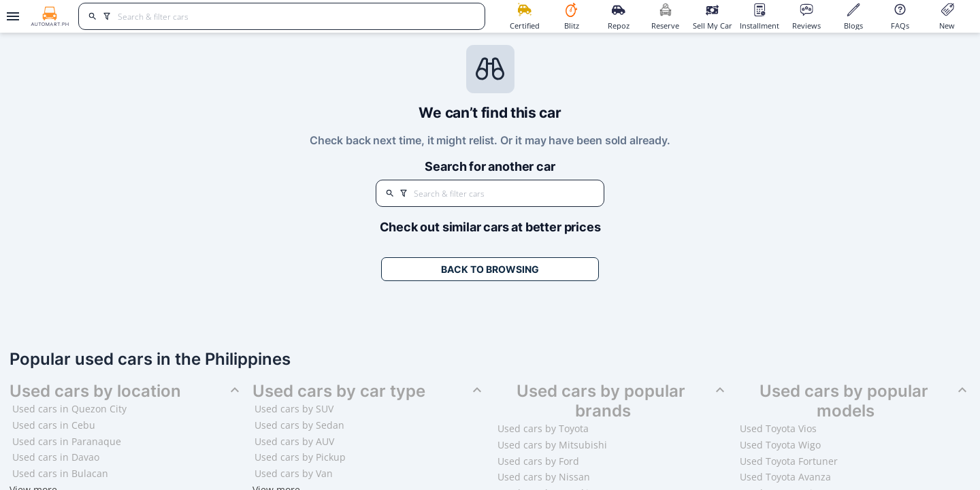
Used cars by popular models (865, 401)
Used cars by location (126, 391)
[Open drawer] (11, 16)
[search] (93, 16)
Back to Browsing (490, 269)
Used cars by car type (369, 391)
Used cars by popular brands (622, 401)
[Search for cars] (296, 16)
